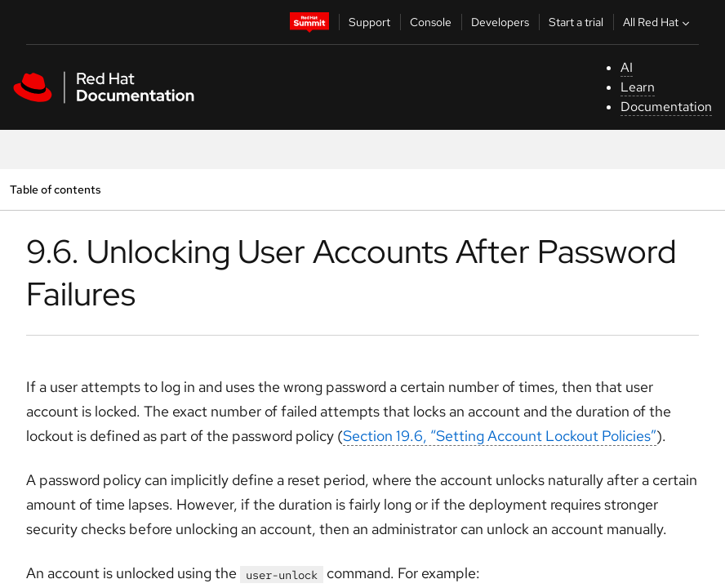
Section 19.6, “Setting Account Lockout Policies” (500, 436)
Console (431, 22)
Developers (500, 22)
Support (369, 22)
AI (627, 67)
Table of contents (55, 189)
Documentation (666, 107)
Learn (638, 87)
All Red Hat (658, 22)
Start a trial (576, 22)
